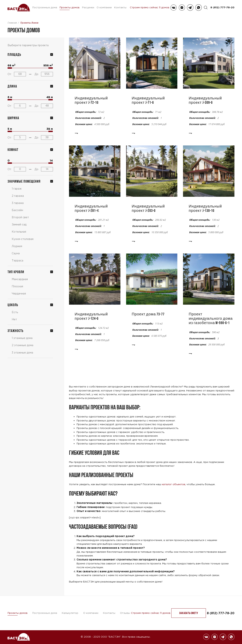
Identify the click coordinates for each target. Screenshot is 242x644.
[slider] (10, 68)
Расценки (88, 7)
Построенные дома (45, 7)
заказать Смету (189, 613)
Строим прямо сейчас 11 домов (150, 8)
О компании (104, 7)
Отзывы (125, 613)
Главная (12, 23)
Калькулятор (70, 613)
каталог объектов (174, 484)
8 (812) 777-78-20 (222, 7)
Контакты (120, 7)
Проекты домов (70, 7)
